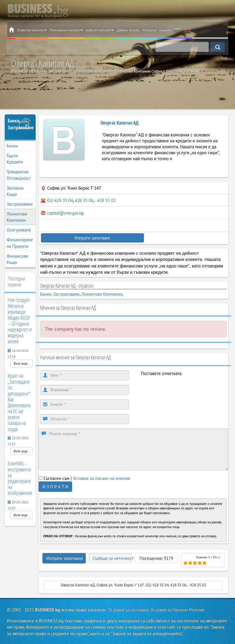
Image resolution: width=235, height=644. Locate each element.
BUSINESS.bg (47, 610)
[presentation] (186, 388)
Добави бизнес (128, 30)
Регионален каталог (66, 30)
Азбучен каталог (100, 30)
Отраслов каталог (32, 30)
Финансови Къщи (17, 259)
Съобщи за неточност (112, 558)
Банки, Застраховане (20, 124)
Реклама (149, 30)
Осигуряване (19, 230)
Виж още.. (22, 363)
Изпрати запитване (87, 238)
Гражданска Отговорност (19, 175)
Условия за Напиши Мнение (177, 610)
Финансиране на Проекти (20, 243)
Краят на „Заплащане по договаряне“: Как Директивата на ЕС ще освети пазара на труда (19, 402)
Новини (165, 30)
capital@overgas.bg (65, 213)
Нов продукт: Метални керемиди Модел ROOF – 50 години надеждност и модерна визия (20, 321)
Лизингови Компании (17, 217)
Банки (12, 146)
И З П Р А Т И (55, 487)
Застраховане (20, 204)
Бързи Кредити (15, 159)
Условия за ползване (129, 610)
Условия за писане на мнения (101, 478)
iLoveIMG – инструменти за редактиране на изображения (20, 478)
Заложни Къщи (15, 191)
